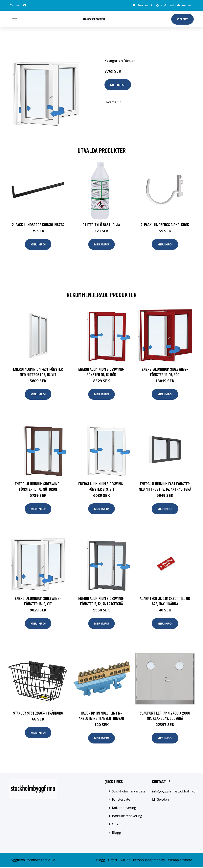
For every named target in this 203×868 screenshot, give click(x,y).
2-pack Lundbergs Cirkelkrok (165, 225)
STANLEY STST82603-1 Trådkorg (38, 713)
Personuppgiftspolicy (149, 861)
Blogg (116, 833)
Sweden (141, 5)
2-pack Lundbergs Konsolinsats (38, 225)
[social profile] (25, 5)
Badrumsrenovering (127, 817)
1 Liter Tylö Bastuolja (101, 225)
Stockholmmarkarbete (129, 792)
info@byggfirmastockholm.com (170, 5)
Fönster (129, 61)
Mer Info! (118, 85)
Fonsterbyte (121, 800)
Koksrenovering (124, 808)
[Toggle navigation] (15, 19)
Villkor (125, 861)
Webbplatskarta (180, 861)
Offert (182, 19)
